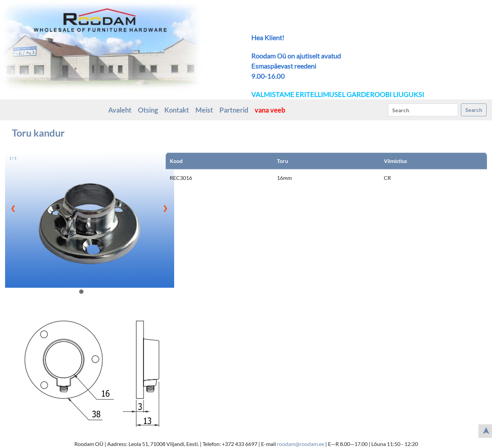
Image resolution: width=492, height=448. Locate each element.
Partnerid (234, 110)
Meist (204, 110)
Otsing (148, 110)
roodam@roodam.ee (301, 444)
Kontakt (177, 110)
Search (474, 110)
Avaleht (120, 110)
